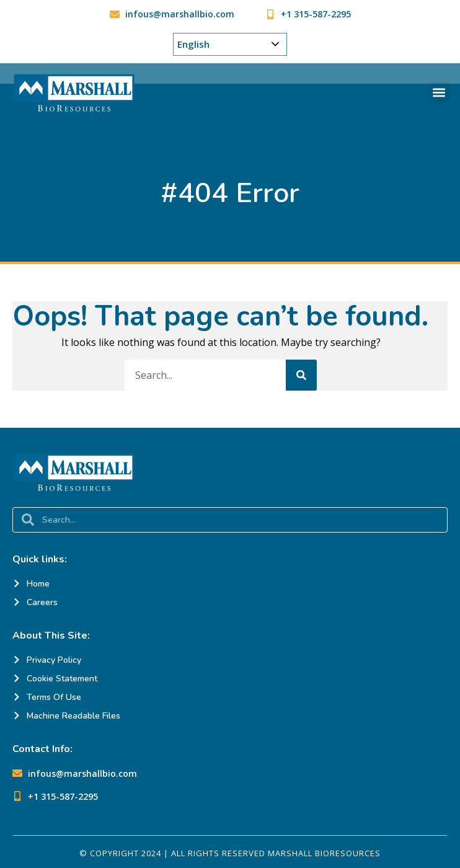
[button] (439, 92)
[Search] (301, 375)
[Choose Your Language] (230, 44)
